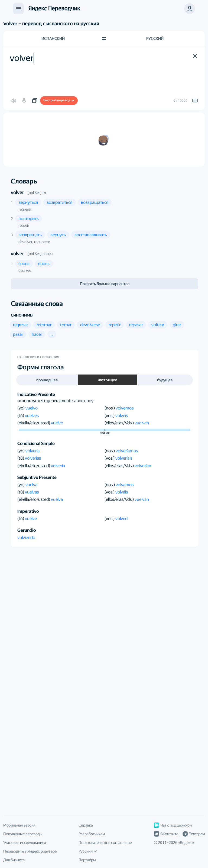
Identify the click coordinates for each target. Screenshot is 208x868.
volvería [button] (32, 451)
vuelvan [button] (142, 499)
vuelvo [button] (32, 408)
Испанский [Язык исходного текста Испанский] (53, 38)
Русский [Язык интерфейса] (88, 851)
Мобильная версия (19, 825)
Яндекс (186, 843)
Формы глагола (41, 367)
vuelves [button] (32, 416)
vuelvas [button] (32, 492)
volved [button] (121, 519)
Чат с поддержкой (173, 825)
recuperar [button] (42, 242)
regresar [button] (25, 209)
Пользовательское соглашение (105, 843)
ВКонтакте (166, 834)
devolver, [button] (26, 242)
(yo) (21, 408)
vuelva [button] (31, 485)
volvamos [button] (125, 485)
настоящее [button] (108, 380)
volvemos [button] (125, 408)
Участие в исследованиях (25, 843)
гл (44, 192)
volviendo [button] (26, 538)
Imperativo (28, 511)
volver (17, 192)
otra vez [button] (25, 270)
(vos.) (110, 416)
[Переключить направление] (104, 38)
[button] (195, 56)
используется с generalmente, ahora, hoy (55, 401)
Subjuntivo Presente (37, 477)
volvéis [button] (122, 416)
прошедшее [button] (47, 380)
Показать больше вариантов (105, 284)
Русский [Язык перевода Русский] (155, 38)
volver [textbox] (22, 58)
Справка (86, 825)
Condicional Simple (36, 443)
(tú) (21, 416)
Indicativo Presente (36, 394)
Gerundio (27, 530)
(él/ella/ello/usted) (34, 423)
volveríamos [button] (127, 451)
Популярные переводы (23, 834)
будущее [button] (165, 380)
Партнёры (87, 860)
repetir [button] (24, 225)
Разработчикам (92, 834)
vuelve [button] (57, 423)
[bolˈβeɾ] (34, 193)
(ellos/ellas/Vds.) (120, 423)
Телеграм (194, 834)
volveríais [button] (124, 458)
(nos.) (110, 408)
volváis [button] (122, 492)
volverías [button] (33, 458)
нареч (48, 254)
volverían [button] (143, 466)
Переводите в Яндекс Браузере (30, 851)
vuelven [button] (142, 423)
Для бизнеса (14, 860)
